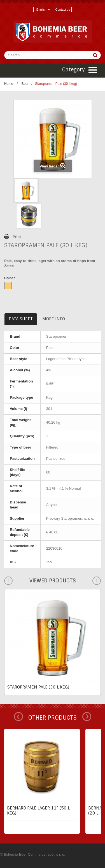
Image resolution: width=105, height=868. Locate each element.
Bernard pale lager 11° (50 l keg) (38, 811)
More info (54, 319)
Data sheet (21, 319)
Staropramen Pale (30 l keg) (38, 687)
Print (17, 237)
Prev (18, 717)
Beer (25, 84)
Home (9, 84)
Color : (10, 278)
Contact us (63, 10)
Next (87, 717)
